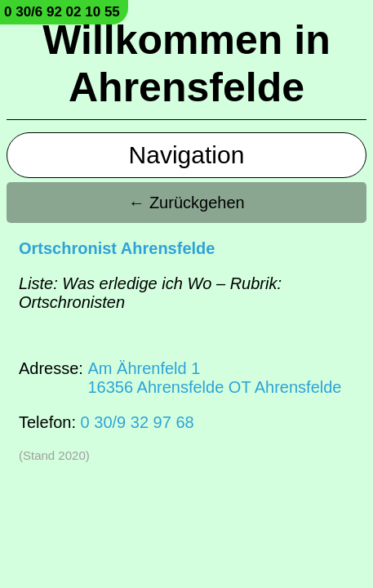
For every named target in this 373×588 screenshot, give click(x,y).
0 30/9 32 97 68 (138, 422)
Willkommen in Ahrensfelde (186, 64)
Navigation (187, 155)
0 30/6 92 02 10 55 (62, 12)
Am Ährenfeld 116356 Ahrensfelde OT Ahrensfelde (214, 378)
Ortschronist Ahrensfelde (117, 248)
